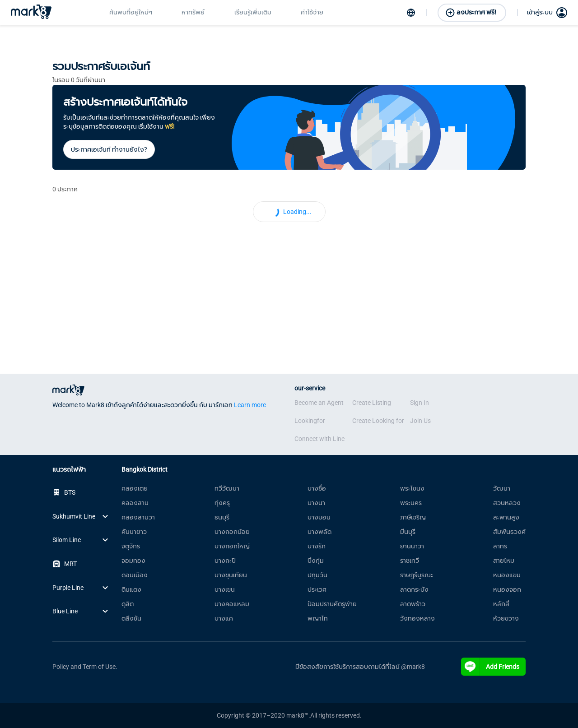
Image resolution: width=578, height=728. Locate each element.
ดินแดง (131, 589)
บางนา (316, 503)
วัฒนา (502, 488)
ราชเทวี (410, 561)
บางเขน (225, 589)
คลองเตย (135, 488)
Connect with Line (319, 439)
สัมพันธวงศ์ (509, 532)
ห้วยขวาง (506, 618)
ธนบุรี (222, 517)
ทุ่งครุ (222, 503)
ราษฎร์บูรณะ (417, 575)
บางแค (224, 618)
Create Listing (372, 403)
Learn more (250, 405)
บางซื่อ (317, 488)
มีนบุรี (408, 532)
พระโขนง (412, 488)
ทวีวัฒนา (227, 488)
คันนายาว (134, 532)
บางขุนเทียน (231, 575)
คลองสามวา (138, 517)
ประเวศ (317, 589)
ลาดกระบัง (414, 589)
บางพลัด (319, 532)
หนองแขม (507, 575)
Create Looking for (378, 421)
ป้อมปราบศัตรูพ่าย (332, 604)
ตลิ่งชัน (131, 618)
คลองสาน (135, 503)
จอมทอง (133, 561)
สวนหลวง (507, 503)
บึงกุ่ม (316, 561)
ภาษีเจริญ (413, 517)
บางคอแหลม (232, 604)
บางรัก (317, 546)
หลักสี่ (501, 604)
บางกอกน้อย (232, 532)
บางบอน (319, 517)
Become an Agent (319, 403)
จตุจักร (131, 546)
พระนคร (411, 503)
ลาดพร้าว (413, 604)
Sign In (420, 403)
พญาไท (318, 618)
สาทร (500, 546)
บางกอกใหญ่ (232, 546)
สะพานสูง (506, 517)
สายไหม (504, 561)
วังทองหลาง (417, 618)
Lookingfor (310, 421)
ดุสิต (128, 604)
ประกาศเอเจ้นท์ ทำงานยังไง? (109, 149)
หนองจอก (507, 589)
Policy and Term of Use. (85, 667)
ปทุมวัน (317, 575)
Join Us (420, 421)
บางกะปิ (225, 561)
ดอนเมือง (135, 575)
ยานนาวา (412, 546)
